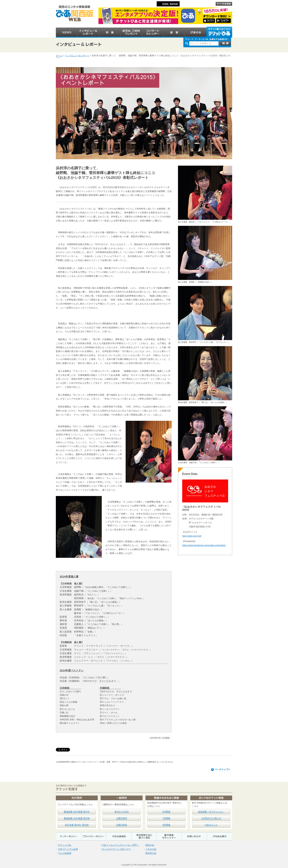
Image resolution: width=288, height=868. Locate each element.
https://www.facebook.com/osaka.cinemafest (204, 545)
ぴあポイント (211, 825)
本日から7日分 (122, 812)
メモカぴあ (151, 849)
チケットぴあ (65, 845)
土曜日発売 (122, 818)
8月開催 (166, 825)
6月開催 (166, 812)
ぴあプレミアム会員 (68, 849)
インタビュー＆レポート (77, 56)
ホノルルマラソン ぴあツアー (116, 849)
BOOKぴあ (151, 853)
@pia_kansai (170, 4)
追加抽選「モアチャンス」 (211, 812)
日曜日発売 (122, 825)
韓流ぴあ (150, 845)
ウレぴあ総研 (65, 853)
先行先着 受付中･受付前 (77, 825)
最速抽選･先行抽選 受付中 (77, 812)
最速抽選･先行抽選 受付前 (77, 818)
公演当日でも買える (211, 818)
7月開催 (166, 818)
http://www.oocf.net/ (192, 536)
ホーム (59, 56)
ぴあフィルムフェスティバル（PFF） (120, 845)
